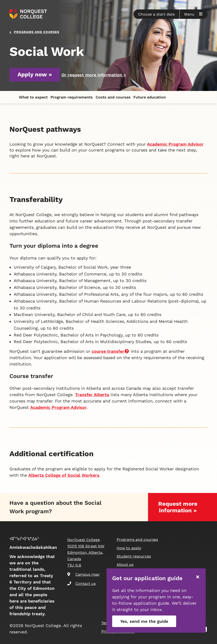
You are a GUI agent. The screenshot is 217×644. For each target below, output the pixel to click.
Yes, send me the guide (144, 621)
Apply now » (35, 74)
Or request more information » (94, 75)
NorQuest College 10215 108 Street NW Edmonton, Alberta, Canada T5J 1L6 (86, 552)
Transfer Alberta (92, 395)
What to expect (33, 97)
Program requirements (72, 97)
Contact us (81, 584)
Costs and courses (113, 97)
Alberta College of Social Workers (64, 475)
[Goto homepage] (28, 14)
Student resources (134, 556)
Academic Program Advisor (175, 144)
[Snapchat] (206, 630)
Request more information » (178, 507)
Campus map (83, 574)
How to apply (129, 548)
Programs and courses (37, 31)
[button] (157, 14)
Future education (150, 97)
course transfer (111, 351)
